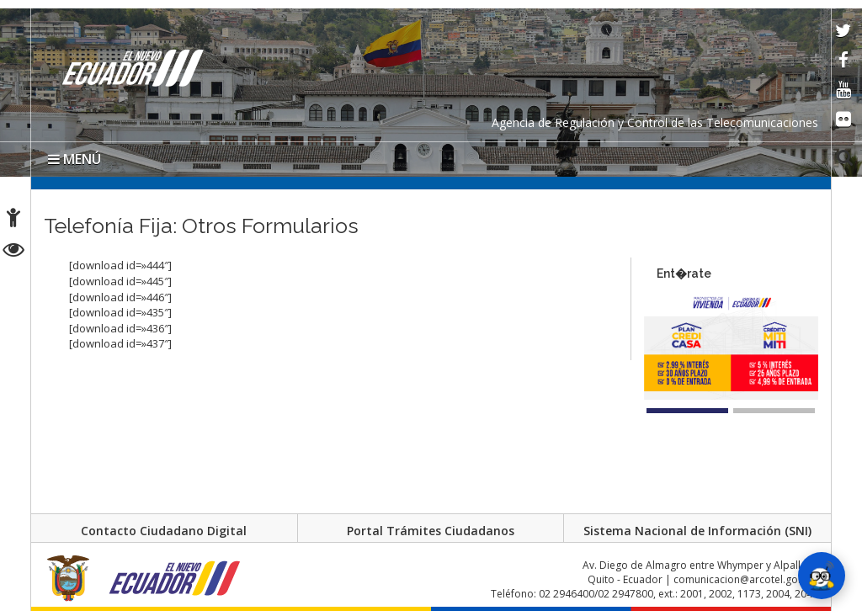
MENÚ (74, 159)
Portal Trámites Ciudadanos (431, 531)
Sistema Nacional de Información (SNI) (697, 531)
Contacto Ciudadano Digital (164, 531)
